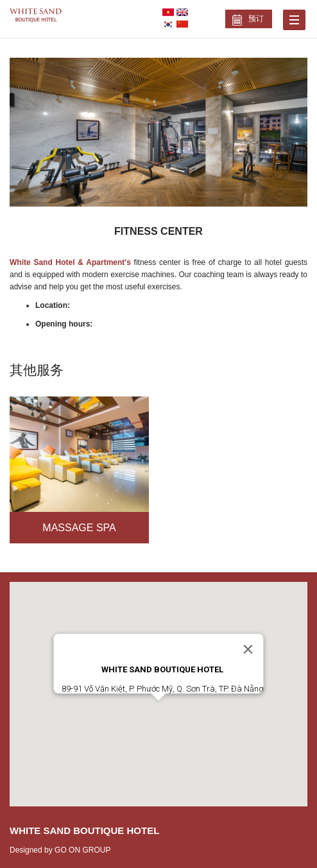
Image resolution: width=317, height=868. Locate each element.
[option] (158, 132)
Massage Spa (79, 528)
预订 (256, 19)
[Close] (248, 649)
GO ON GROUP (82, 850)
